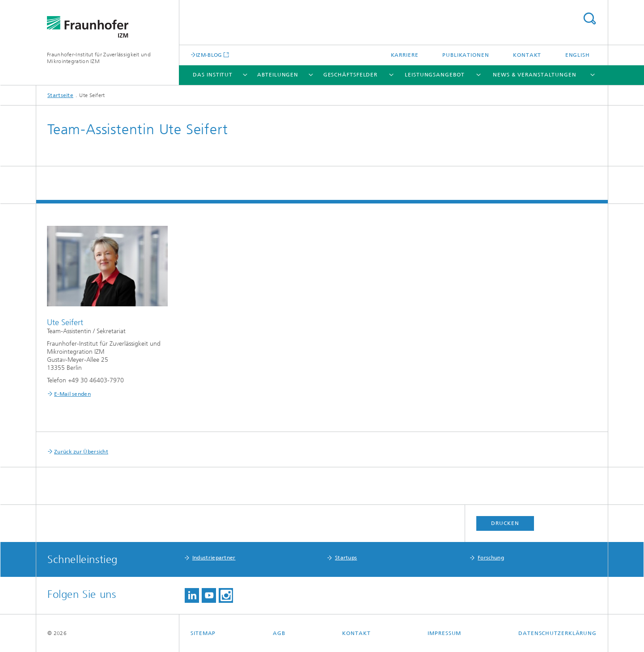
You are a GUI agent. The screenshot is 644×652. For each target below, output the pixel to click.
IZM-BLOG (209, 55)
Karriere (405, 55)
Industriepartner (214, 558)
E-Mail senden (72, 394)
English (578, 55)
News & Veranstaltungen (535, 75)
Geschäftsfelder (351, 75)
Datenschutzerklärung (557, 633)
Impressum (444, 633)
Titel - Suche (589, 19)
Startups (346, 558)
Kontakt (527, 55)
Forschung (491, 558)
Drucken (505, 523)
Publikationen (466, 55)
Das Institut (213, 75)
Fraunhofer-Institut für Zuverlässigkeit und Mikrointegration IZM (99, 58)
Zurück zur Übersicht (81, 452)
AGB (279, 633)
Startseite (60, 95)
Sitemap (203, 633)
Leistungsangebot (434, 75)
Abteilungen (278, 75)
